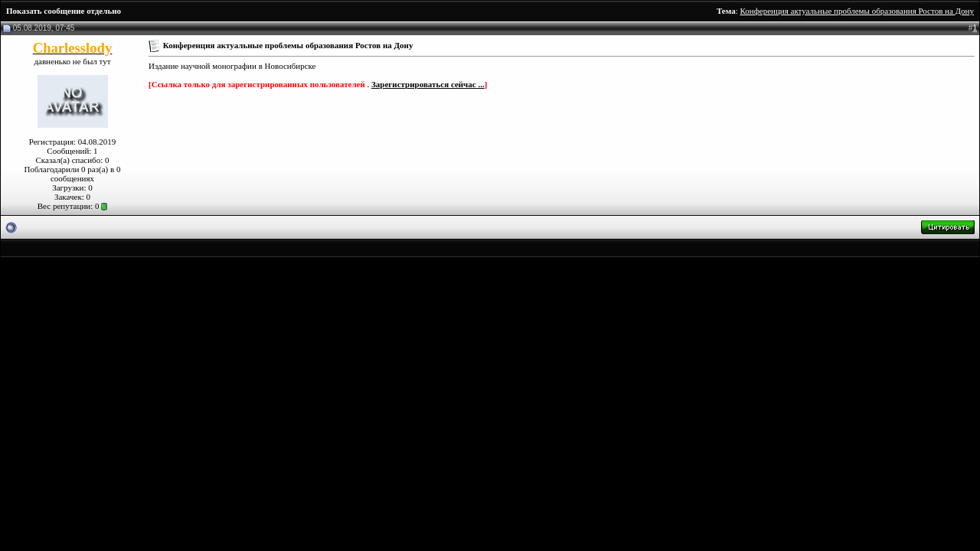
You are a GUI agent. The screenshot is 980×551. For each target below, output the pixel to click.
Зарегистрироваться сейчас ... (428, 84)
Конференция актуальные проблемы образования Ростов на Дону (857, 11)
